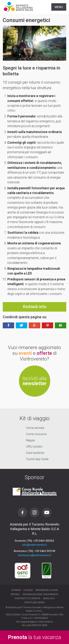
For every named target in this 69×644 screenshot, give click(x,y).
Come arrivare (35, 428)
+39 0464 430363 (44, 541)
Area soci (49, 598)
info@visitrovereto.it (34, 545)
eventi (25, 353)
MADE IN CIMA (39, 625)
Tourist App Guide (37, 459)
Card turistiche (35, 453)
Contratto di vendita (28, 598)
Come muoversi (36, 434)
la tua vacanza (34, 637)
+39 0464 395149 (45, 551)
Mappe (30, 440)
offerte (44, 353)
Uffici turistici (34, 447)
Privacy (15, 594)
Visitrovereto (18, 7)
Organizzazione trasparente (40, 594)
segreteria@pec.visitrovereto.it (37, 622)
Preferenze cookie (47, 590)
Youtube (47, 512)
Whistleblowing (35, 602)
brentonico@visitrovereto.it (35, 555)
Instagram (35, 512)
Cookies (28, 590)
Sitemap (16, 590)
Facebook (22, 512)
